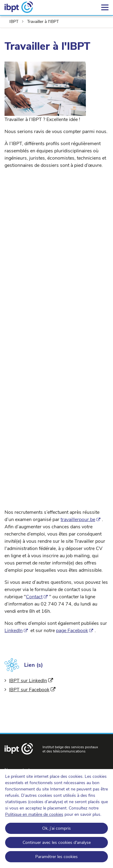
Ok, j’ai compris (56, 828)
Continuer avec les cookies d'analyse (57, 843)
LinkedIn (14, 631)
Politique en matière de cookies (34, 814)
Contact (34, 597)
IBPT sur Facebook (32, 690)
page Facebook (72, 631)
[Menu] (105, 8)
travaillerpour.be (78, 520)
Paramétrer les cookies (56, 857)
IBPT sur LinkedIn (31, 681)
